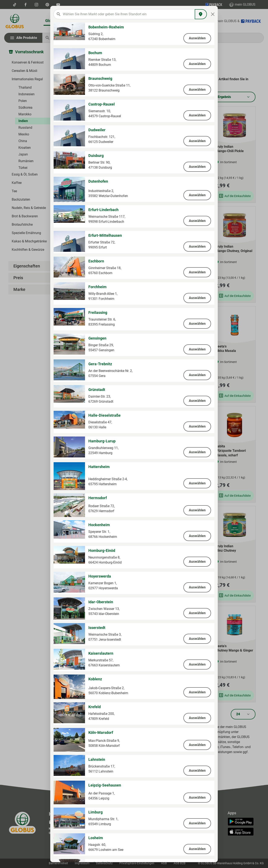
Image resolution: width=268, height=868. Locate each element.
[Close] (213, 14)
